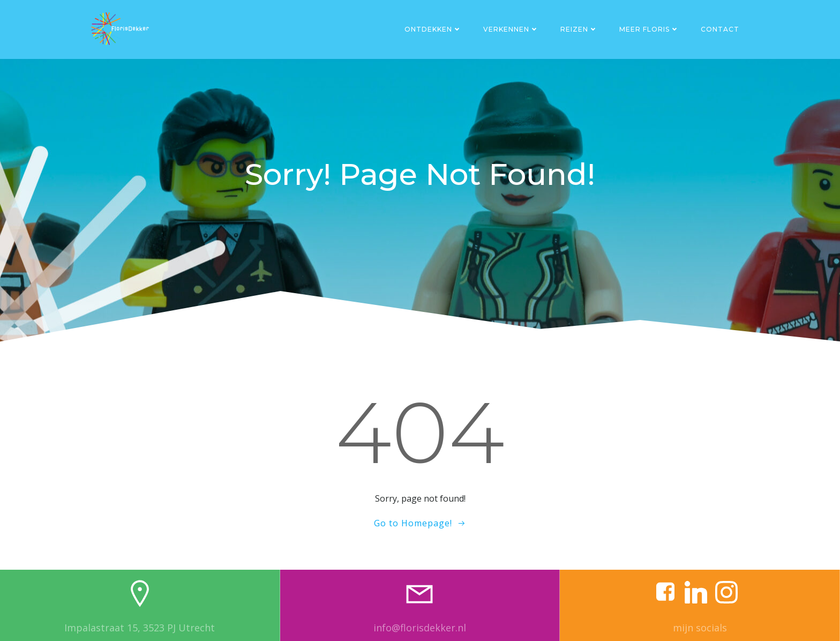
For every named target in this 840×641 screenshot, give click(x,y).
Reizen (579, 29)
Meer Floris (649, 29)
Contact (720, 29)
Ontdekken (433, 29)
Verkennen (511, 29)
